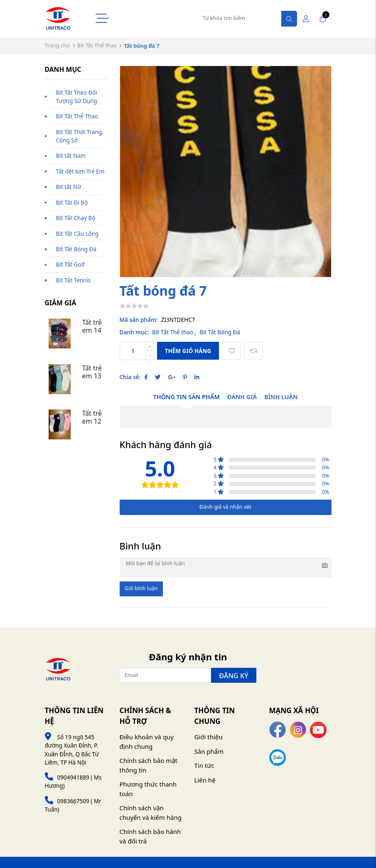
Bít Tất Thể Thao (77, 116)
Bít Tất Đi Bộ (72, 203)
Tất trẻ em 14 (93, 326)
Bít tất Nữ (69, 187)
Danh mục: (134, 332)
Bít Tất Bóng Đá (76, 249)
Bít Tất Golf (70, 265)
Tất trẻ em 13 (93, 372)
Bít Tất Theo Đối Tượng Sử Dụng (77, 97)
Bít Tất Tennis (74, 280)
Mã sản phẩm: (139, 320)
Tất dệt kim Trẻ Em (80, 172)
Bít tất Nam (71, 156)
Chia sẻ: (130, 377)
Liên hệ (205, 780)
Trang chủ (58, 45)
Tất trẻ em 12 (93, 417)
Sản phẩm (209, 751)
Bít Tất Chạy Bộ (76, 218)
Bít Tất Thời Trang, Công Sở (80, 136)
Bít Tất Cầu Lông (77, 234)
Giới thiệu (209, 737)
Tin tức (204, 765)
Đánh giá (242, 397)
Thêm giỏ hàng (188, 351)
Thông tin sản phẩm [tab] (187, 397)
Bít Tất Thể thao (97, 45)
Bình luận (281, 397)
